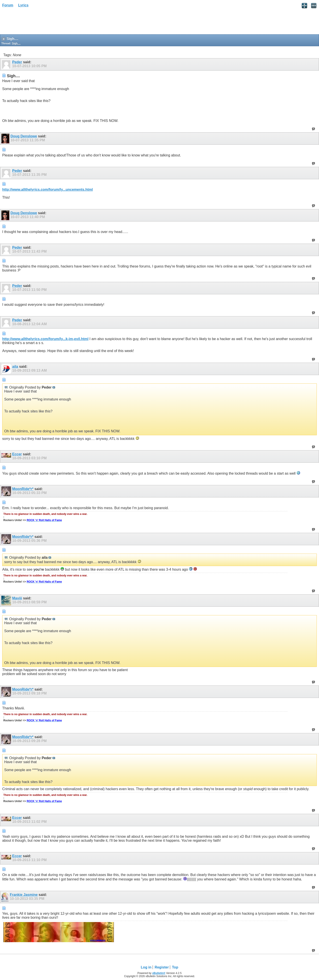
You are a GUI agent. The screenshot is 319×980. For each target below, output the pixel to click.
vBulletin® (159, 973)
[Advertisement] (35, 22)
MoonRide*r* (23, 489)
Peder (17, 62)
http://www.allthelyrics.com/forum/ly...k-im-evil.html (45, 339)
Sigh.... (16, 43)
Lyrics (23, 5)
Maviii (17, 598)
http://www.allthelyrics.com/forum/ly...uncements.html (48, 190)
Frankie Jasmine (24, 895)
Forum (8, 5)
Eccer (17, 454)
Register (162, 967)
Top (175, 967)
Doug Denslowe (24, 136)
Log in (146, 967)
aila (15, 367)
